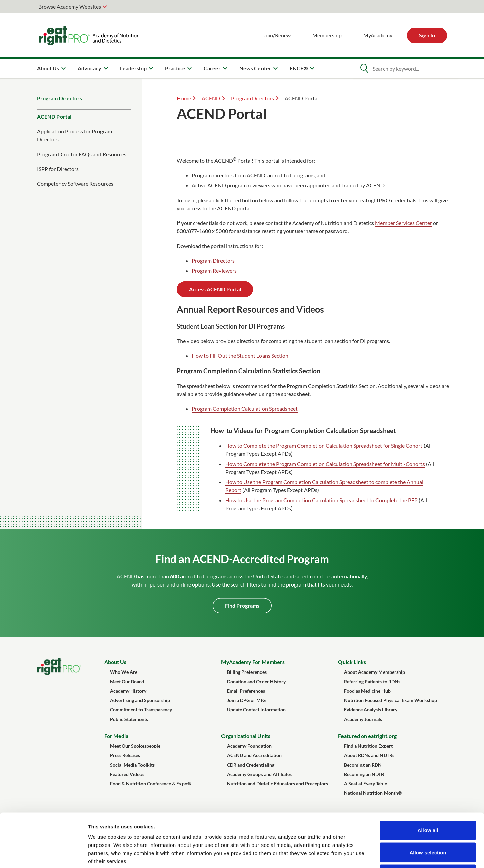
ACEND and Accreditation (254, 755)
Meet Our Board (127, 681)
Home (184, 98)
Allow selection (428, 802)
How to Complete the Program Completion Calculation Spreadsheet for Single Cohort (324, 446)
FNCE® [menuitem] (299, 68)
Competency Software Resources (75, 184)
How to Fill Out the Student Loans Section (240, 356)
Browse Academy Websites (70, 7)
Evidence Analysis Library (371, 710)
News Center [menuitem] (255, 68)
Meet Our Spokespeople (135, 746)
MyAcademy (378, 35)
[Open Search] (364, 68)
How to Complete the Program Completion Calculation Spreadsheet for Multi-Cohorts (325, 464)
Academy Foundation (249, 746)
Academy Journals (363, 719)
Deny (428, 824)
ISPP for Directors (58, 169)
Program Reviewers (214, 271)
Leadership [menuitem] (133, 68)
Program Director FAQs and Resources (82, 154)
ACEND (211, 98)
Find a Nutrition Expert (368, 746)
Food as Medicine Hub (367, 691)
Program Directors (59, 98)
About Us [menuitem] (48, 68)
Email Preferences (246, 691)
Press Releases (125, 755)
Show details (353, 855)
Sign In (427, 35)
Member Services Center (404, 223)
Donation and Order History (256, 681)
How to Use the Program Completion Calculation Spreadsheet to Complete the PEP (321, 500)
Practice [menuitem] (175, 68)
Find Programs (242, 605)
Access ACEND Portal (215, 289)
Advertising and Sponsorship (140, 700)
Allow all (428, 780)
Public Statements (129, 719)
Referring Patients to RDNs (372, 681)
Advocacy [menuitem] (90, 68)
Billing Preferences (247, 672)
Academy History (128, 691)
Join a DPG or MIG (246, 700)
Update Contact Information (256, 710)
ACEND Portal (54, 116)
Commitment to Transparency (141, 710)
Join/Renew (277, 35)
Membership (327, 35)
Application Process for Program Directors (74, 135)
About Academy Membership (374, 672)
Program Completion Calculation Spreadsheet (245, 409)
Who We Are (124, 672)
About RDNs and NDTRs (369, 755)
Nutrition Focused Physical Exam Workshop (390, 700)
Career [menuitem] (212, 68)
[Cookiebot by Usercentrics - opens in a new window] (44, 855)
